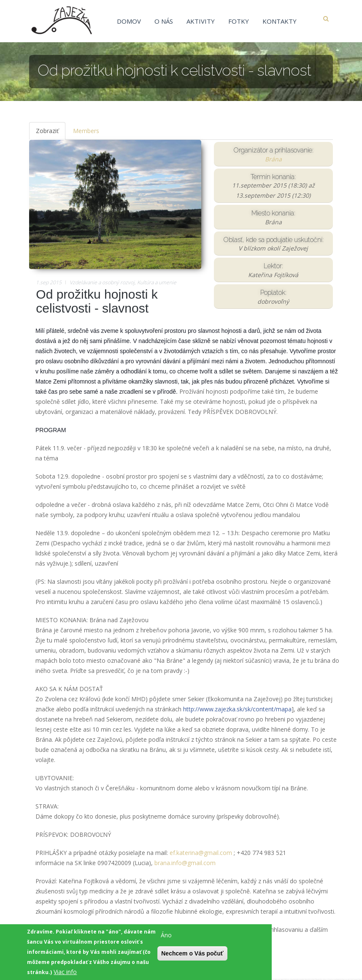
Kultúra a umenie (157, 284)
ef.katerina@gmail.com (201, 854)
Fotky (239, 21)
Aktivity (201, 21)
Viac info (65, 974)
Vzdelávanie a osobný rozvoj (102, 284)
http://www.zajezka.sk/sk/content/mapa (237, 710)
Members (86, 132)
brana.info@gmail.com (185, 864)
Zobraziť (51, 135)
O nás (164, 21)
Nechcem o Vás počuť (192, 956)
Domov (129, 21)
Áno (166, 938)
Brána (273, 160)
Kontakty (280, 21)
